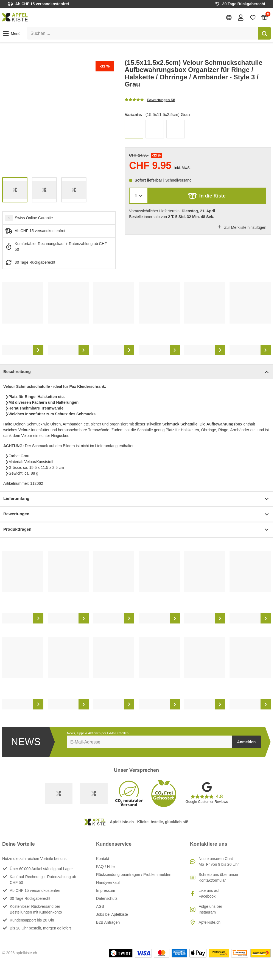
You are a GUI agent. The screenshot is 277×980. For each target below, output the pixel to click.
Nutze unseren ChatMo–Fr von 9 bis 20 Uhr (219, 861)
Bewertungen (136, 514)
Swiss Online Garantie (34, 218)
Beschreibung (136, 372)
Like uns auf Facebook (209, 893)
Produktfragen (136, 530)
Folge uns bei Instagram (210, 909)
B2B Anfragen (108, 922)
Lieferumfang (136, 499)
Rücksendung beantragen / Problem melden (134, 875)
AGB (100, 906)
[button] (11, 34)
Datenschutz (107, 898)
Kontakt (103, 859)
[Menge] (138, 196)
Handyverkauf (108, 882)
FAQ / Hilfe (105, 867)
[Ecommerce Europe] (94, 794)
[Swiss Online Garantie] (59, 794)
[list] (59, 116)
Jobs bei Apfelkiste (112, 914)
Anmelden (247, 742)
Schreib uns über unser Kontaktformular (219, 877)
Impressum (106, 890)
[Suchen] (264, 33)
